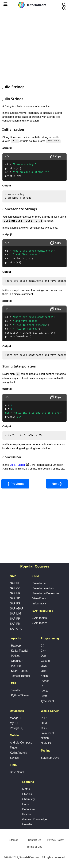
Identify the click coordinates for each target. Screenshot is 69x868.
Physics (27, 794)
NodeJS (46, 743)
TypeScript (47, 701)
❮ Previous (15, 484)
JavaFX (16, 691)
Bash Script (17, 772)
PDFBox (16, 666)
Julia (44, 671)
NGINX (45, 738)
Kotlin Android (19, 753)
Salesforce (39, 583)
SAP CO (15, 589)
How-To (27, 825)
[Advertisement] (34, 47)
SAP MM (15, 614)
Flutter (14, 748)
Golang (45, 661)
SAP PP (15, 619)
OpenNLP (17, 661)
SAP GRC (16, 629)
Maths (26, 789)
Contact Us (34, 840)
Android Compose (21, 743)
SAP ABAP (17, 609)
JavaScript (47, 733)
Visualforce (39, 599)
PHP (44, 718)
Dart (43, 656)
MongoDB (16, 718)
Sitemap (14, 840)
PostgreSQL (18, 728)
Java (44, 666)
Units (25, 804)
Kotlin (44, 676)
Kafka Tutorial (20, 651)
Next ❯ (57, 484)
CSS (44, 728)
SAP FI (14, 583)
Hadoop (16, 646)
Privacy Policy (55, 840)
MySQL (15, 723)
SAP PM (15, 624)
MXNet (15, 656)
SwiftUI (14, 758)
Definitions (29, 809)
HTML (45, 723)
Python (45, 681)
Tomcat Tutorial (20, 676)
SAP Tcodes (40, 623)
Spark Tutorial (20, 671)
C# (43, 646)
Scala (44, 691)
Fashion (27, 814)
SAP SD (15, 599)
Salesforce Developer (46, 594)
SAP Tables (40, 618)
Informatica (39, 604)
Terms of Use (34, 847)
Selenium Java (50, 758)
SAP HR (15, 594)
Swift (44, 696)
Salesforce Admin (43, 589)
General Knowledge (35, 820)
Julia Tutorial (17, 465)
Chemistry (29, 799)
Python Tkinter (20, 696)
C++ (43, 651)
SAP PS (15, 604)
